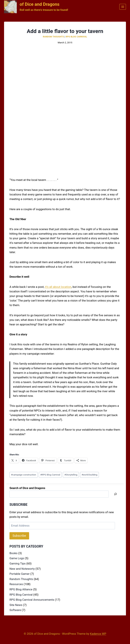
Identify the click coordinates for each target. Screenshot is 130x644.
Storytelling (71, 475)
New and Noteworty (22, 569)
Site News (16, 605)
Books (13, 553)
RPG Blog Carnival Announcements (32, 600)
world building (89, 475)
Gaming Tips (18, 563)
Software (15, 610)
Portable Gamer (20, 574)
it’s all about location (58, 287)
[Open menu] (123, 7)
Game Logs (17, 558)
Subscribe (19, 536)
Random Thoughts (53, 37)
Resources (16, 584)
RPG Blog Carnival (76, 37)
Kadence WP (98, 634)
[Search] (115, 494)
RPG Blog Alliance (21, 589)
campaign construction (24, 475)
